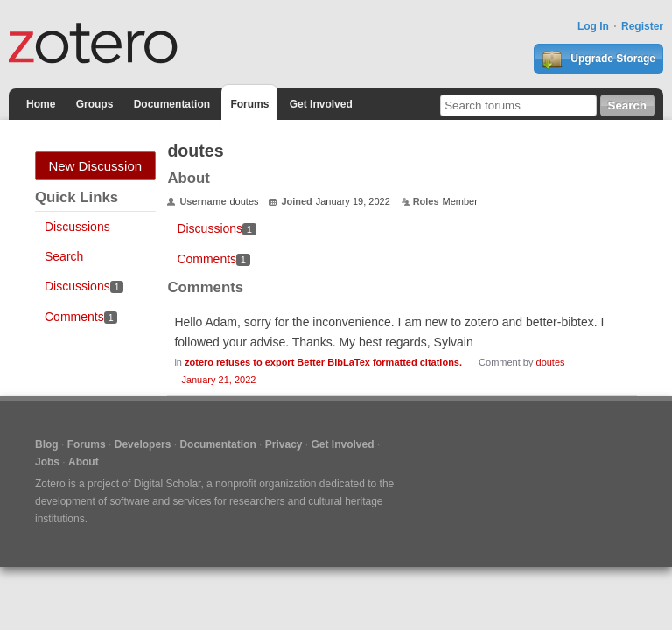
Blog (47, 444)
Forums (249, 104)
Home (41, 104)
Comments (81, 317)
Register (642, 26)
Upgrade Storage (598, 59)
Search (64, 256)
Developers (143, 444)
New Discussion (95, 166)
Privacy (284, 444)
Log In (593, 26)
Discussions (77, 227)
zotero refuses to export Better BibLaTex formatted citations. (323, 362)
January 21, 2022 (218, 380)
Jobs (47, 462)
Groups (95, 104)
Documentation (172, 104)
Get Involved (321, 104)
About (84, 462)
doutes (551, 362)
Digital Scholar (168, 484)
